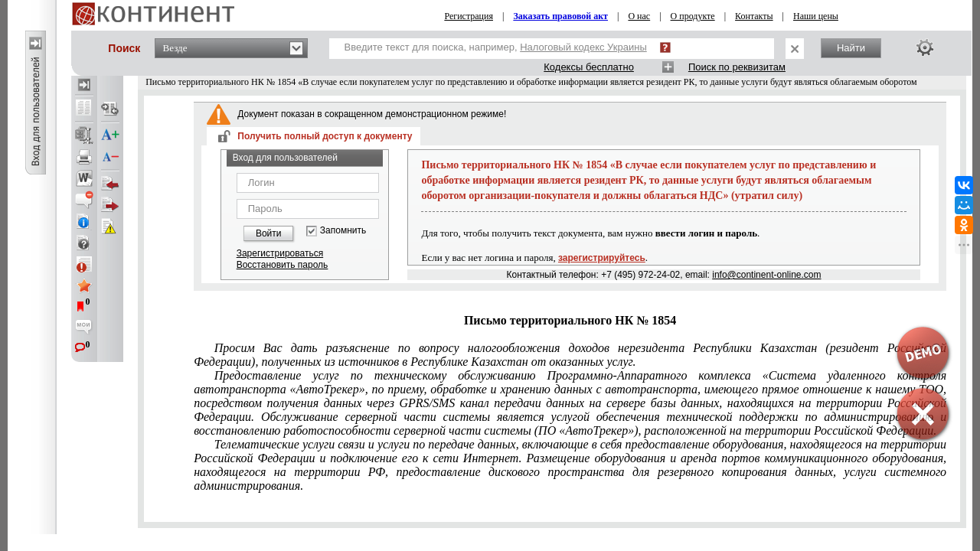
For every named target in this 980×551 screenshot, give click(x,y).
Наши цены (816, 16)
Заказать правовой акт (560, 16)
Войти (269, 233)
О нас (639, 16)
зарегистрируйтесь (602, 258)
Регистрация (469, 16)
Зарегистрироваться (280, 253)
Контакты (754, 16)
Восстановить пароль (283, 265)
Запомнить (343, 231)
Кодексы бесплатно (589, 67)
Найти (851, 48)
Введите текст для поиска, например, (496, 47)
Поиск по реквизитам (737, 67)
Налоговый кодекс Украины (583, 47)
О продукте (693, 16)
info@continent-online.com (766, 275)
